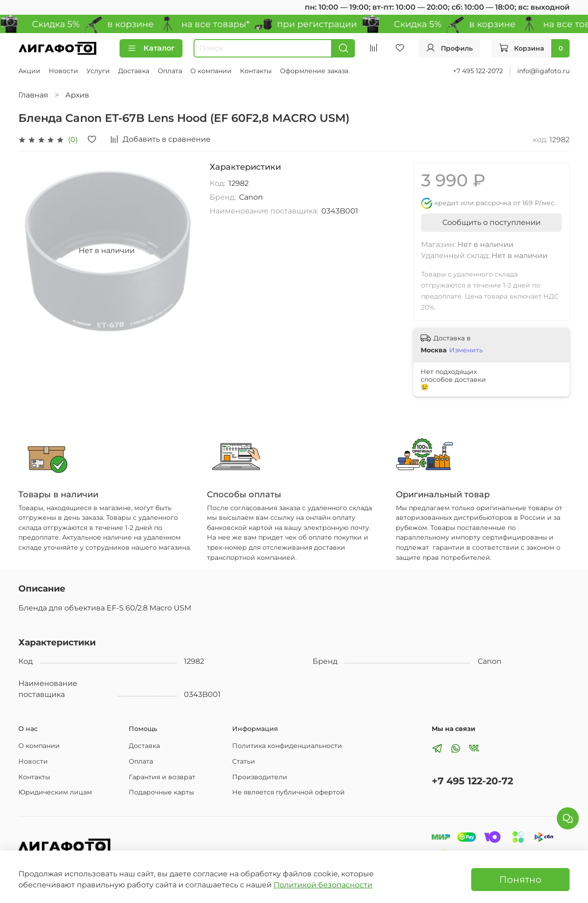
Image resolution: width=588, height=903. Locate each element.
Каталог (151, 48)
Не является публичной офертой (288, 792)
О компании (211, 71)
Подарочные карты (161, 792)
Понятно (520, 880)
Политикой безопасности (323, 885)
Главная (33, 95)
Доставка (134, 71)
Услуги (98, 71)
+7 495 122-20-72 (472, 781)
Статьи (244, 761)
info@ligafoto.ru (543, 71)
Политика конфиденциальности (287, 746)
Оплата (170, 71)
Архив (77, 95)
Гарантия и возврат (162, 777)
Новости (63, 71)
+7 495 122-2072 (478, 71)
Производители (260, 777)
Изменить (466, 350)
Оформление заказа (314, 71)
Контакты (256, 71)
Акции (29, 71)
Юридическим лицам (55, 792)
